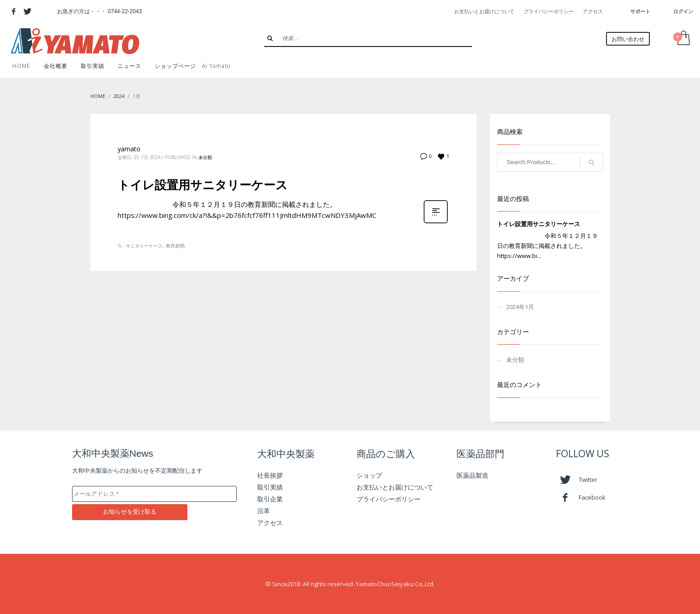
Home (98, 96)
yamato (129, 149)
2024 (119, 96)
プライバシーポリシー (549, 11)
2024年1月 (520, 307)
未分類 (205, 157)
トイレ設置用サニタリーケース (203, 185)
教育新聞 (175, 246)
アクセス (593, 11)
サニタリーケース (144, 246)
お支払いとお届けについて (484, 11)
